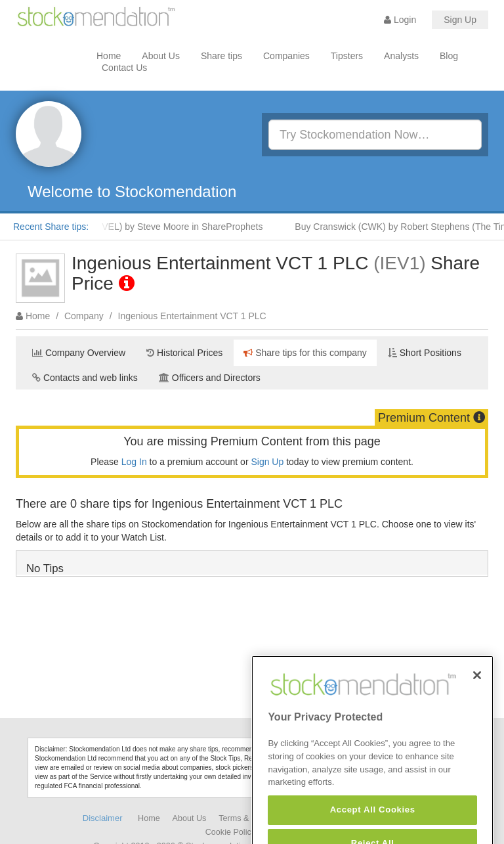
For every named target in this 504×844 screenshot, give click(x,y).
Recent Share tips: (51, 227)
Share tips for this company (305, 353)
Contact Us (124, 68)
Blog (449, 56)
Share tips (221, 56)
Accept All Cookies (373, 822)
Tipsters (347, 56)
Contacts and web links (85, 378)
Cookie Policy (230, 832)
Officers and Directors (210, 378)
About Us (161, 56)
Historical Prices (184, 353)
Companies (286, 56)
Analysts (401, 56)
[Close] (477, 687)
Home (109, 56)
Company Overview (79, 353)
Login (400, 20)
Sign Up (460, 20)
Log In (134, 462)
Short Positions (425, 353)
